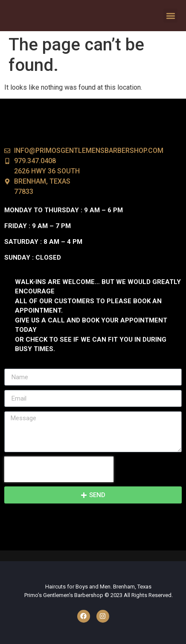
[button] (170, 16)
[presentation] (59, 469)
